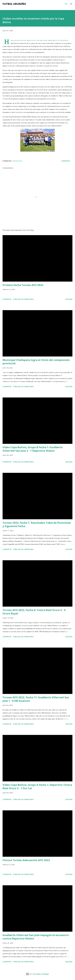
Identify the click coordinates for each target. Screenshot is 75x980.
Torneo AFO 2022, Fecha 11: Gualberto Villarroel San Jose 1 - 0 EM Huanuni (36, 699)
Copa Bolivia (17, 161)
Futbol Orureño (14, 4)
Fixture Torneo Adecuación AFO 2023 (26, 860)
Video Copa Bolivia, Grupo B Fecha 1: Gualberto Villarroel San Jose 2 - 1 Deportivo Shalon (33, 449)
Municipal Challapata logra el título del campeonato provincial (36, 362)
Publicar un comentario (23, 299)
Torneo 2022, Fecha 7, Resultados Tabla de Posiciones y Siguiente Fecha (37, 524)
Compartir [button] (65, 161)
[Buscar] (66, 4)
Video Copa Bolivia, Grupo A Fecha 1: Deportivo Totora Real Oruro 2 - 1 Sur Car (37, 786)
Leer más (69, 299)
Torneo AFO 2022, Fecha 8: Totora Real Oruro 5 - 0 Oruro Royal (34, 612)
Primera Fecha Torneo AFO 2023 (23, 285)
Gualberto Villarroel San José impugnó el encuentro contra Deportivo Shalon (36, 937)
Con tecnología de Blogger (38, 974)
